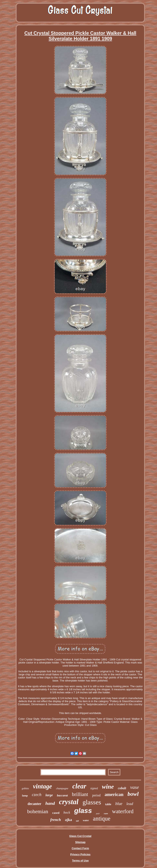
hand (50, 803)
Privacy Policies (80, 854)
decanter (34, 804)
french (56, 820)
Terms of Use (80, 861)
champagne (62, 788)
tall (77, 821)
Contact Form (80, 848)
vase (135, 787)
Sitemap (80, 842)
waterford (123, 811)
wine (108, 786)
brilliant (80, 794)
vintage (42, 786)
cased (56, 813)
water (86, 820)
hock (67, 812)
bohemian (38, 811)
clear (79, 786)
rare (106, 813)
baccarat (62, 795)
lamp (25, 795)
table (108, 804)
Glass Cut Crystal (80, 836)
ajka (68, 820)
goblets (25, 788)
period (96, 795)
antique (102, 819)
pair (98, 813)
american (114, 794)
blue (119, 804)
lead (130, 804)
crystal (69, 802)
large (49, 795)
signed (94, 788)
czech (37, 795)
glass (83, 811)
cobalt (122, 788)
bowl (133, 794)
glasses (92, 802)
